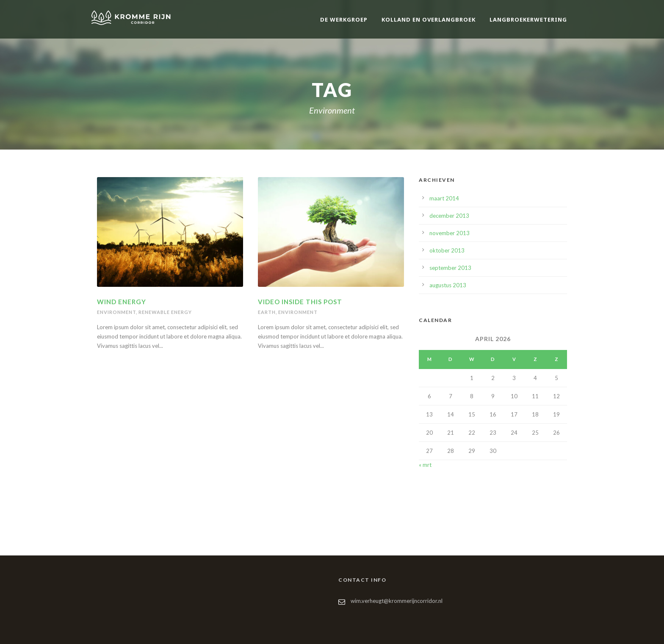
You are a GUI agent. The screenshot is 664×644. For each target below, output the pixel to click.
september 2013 (450, 268)
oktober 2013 (447, 250)
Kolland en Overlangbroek (429, 19)
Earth (267, 312)
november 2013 (450, 233)
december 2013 (449, 216)
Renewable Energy (165, 312)
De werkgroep (344, 19)
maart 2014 (444, 198)
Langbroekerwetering (528, 19)
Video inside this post (300, 302)
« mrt (425, 465)
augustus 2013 (448, 285)
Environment (116, 312)
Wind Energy (122, 302)
